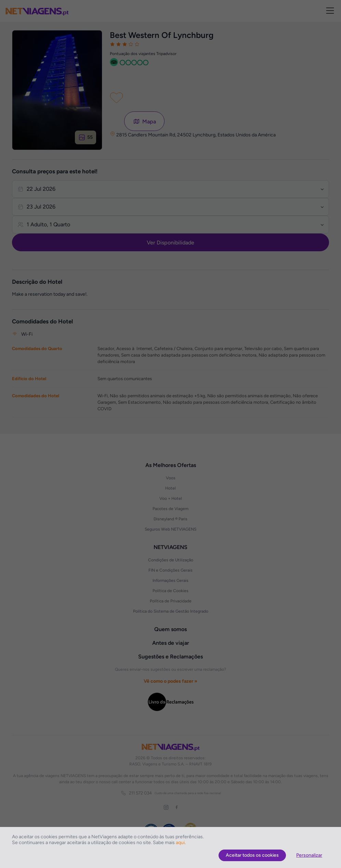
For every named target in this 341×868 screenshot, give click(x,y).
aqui (180, 843)
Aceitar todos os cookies (252, 855)
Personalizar (309, 855)
